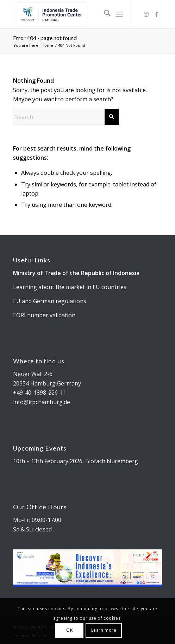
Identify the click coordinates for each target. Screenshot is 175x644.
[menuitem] (104, 14)
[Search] (104, 14)
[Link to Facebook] (157, 14)
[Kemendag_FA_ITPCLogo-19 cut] (73, 14)
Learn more (104, 630)
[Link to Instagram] (146, 14)
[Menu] (119, 14)
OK (69, 630)
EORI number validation (44, 315)
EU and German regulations (50, 301)
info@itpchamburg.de (42, 402)
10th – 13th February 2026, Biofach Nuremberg (76, 461)
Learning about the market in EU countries (70, 287)
